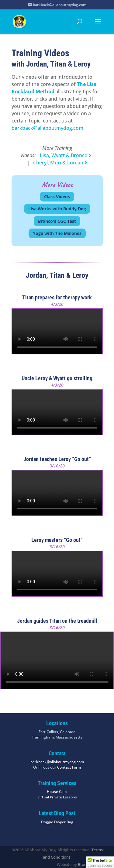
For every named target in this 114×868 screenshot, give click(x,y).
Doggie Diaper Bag (57, 822)
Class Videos (57, 196)
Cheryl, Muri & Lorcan (60, 163)
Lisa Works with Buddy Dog (57, 209)
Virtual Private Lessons (57, 797)
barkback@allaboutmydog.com (47, 128)
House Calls (57, 792)
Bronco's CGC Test (57, 221)
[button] (100, 862)
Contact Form (69, 767)
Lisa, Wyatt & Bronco (66, 155)
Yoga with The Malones (57, 233)
